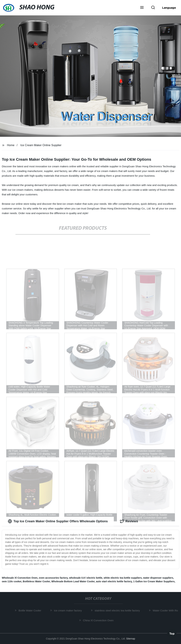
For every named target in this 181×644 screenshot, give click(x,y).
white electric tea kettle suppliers (123, 578)
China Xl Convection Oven (99, 620)
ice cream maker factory (68, 610)
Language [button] (169, 8)
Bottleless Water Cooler (36, 581)
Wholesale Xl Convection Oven (20, 578)
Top (172, 633)
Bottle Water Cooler (30, 610)
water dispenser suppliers (158, 578)
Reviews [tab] (129, 521)
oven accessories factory (53, 578)
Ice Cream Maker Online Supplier (41, 145)
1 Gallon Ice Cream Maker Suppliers (154, 581)
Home (11, 145)
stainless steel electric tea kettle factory (118, 610)
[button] (142, 8)
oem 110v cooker (12, 581)
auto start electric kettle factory (114, 581)
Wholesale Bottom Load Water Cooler (73, 581)
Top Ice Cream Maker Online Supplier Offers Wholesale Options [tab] (58, 521)
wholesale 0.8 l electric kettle (86, 578)
